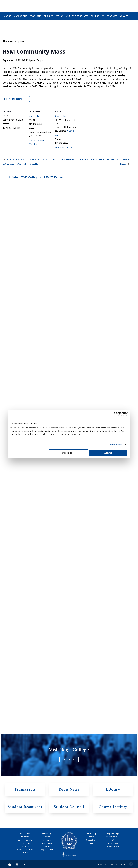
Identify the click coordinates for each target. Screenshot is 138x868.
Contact (91, 837)
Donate (47, 837)
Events (47, 847)
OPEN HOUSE (69, 760)
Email (91, 843)
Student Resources (25, 850)
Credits (124, 864)
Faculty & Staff (25, 853)
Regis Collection (47, 850)
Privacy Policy (103, 864)
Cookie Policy (115, 864)
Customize (69, 453)
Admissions (47, 843)
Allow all (108, 453)
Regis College (35, 116)
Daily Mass (125, 162)
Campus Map (91, 834)
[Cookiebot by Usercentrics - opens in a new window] (116, 414)
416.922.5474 (91, 840)
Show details (116, 445)
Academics (47, 840)
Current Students (25, 840)
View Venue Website (65, 148)
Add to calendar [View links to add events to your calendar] (17, 99)
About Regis (47, 834)
